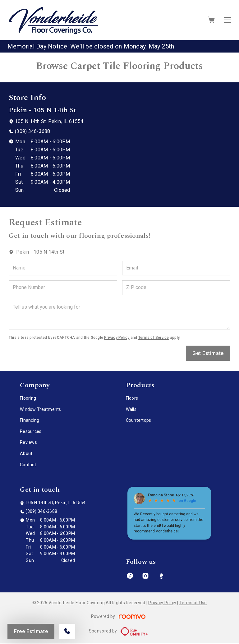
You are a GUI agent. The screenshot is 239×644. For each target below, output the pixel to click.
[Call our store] (67, 631)
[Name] (63, 268)
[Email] (176, 268)
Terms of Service (154, 338)
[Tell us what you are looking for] (119, 315)
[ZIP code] (176, 288)
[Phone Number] (63, 288)
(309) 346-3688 (32, 131)
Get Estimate (208, 353)
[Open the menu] (228, 20)
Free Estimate (31, 631)
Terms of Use (193, 603)
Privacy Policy (117, 338)
